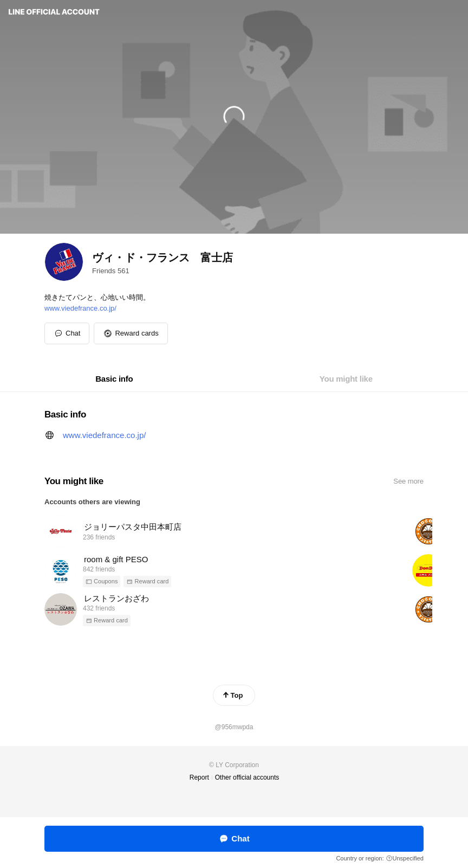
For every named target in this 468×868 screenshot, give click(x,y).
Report (199, 777)
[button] (131, 333)
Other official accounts (247, 777)
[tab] (114, 379)
